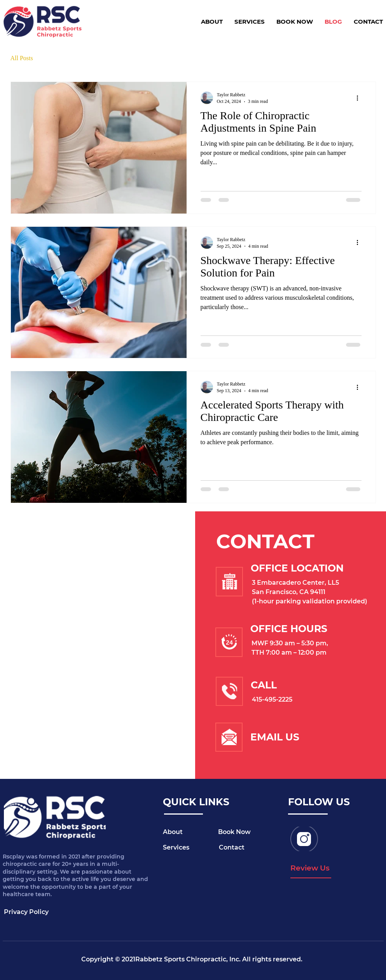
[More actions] (360, 98)
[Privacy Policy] (31, 912)
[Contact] (246, 848)
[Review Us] (311, 869)
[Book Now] (246, 832)
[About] (190, 832)
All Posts (22, 58)
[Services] (190, 848)
